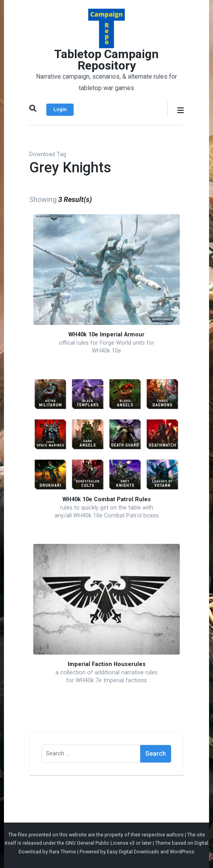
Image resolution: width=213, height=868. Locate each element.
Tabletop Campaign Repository (106, 60)
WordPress (182, 852)
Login (60, 109)
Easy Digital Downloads (133, 852)
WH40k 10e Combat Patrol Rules (107, 499)
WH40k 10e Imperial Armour (106, 335)
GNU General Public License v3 (100, 843)
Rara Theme (63, 852)
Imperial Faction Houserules (107, 664)
